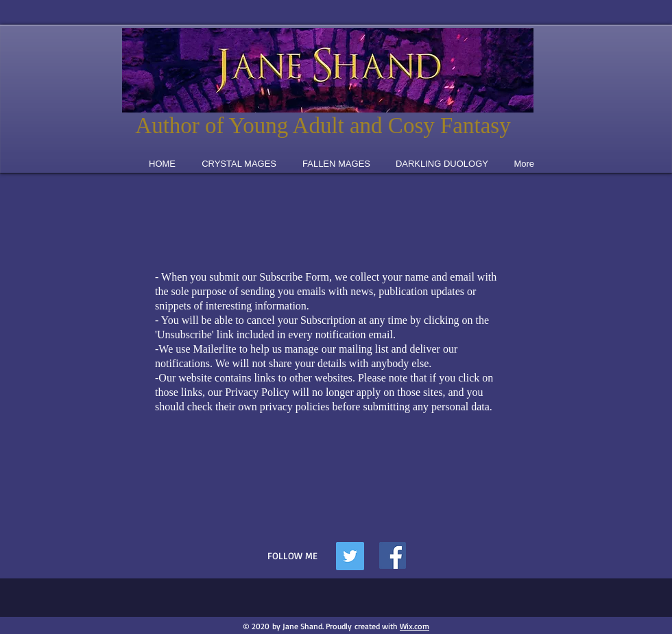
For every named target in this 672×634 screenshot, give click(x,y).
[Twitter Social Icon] (350, 556)
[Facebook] (393, 555)
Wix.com (415, 626)
